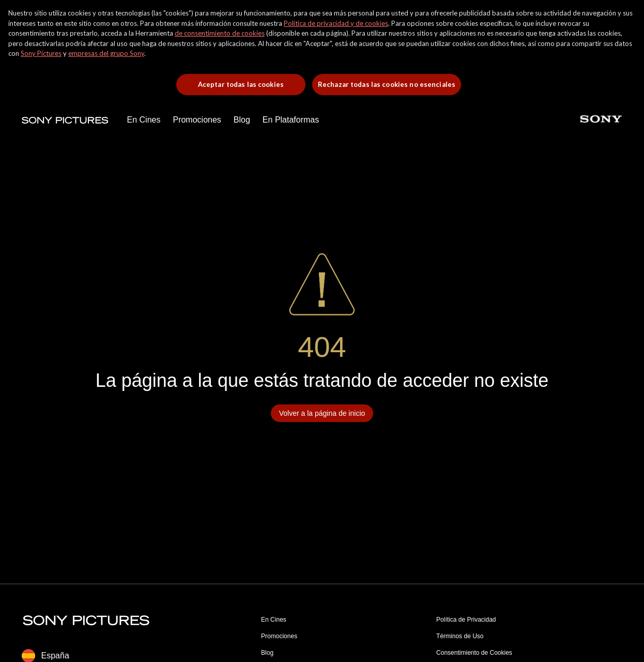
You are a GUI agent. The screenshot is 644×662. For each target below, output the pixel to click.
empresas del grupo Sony (106, 53)
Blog (267, 653)
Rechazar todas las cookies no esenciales (387, 84)
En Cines (274, 620)
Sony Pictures (41, 53)
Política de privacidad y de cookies (336, 23)
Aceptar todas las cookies (241, 84)
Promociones (279, 636)
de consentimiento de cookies (220, 33)
